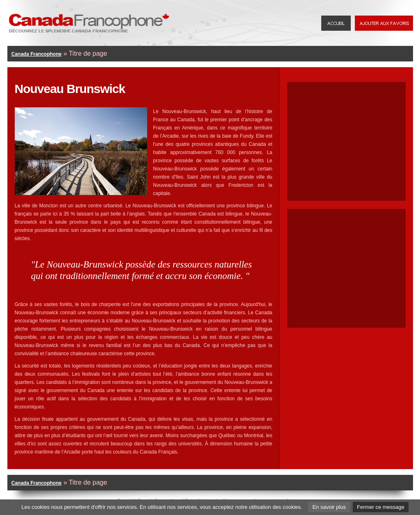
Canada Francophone (37, 54)
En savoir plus (329, 507)
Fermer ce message (381, 507)
